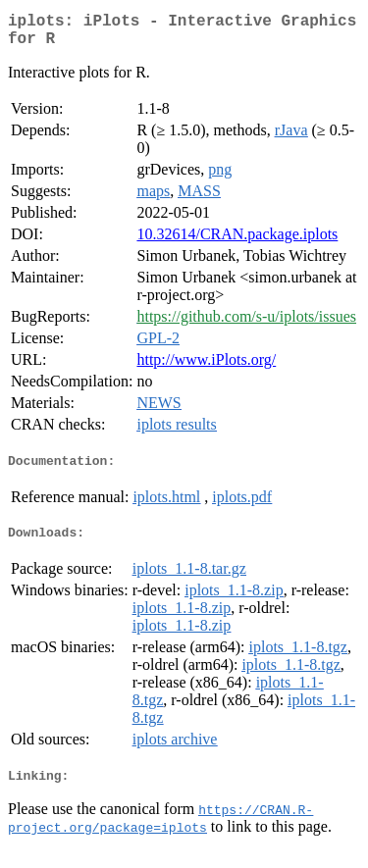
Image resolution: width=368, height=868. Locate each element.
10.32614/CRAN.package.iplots (237, 242)
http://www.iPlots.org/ (206, 367)
